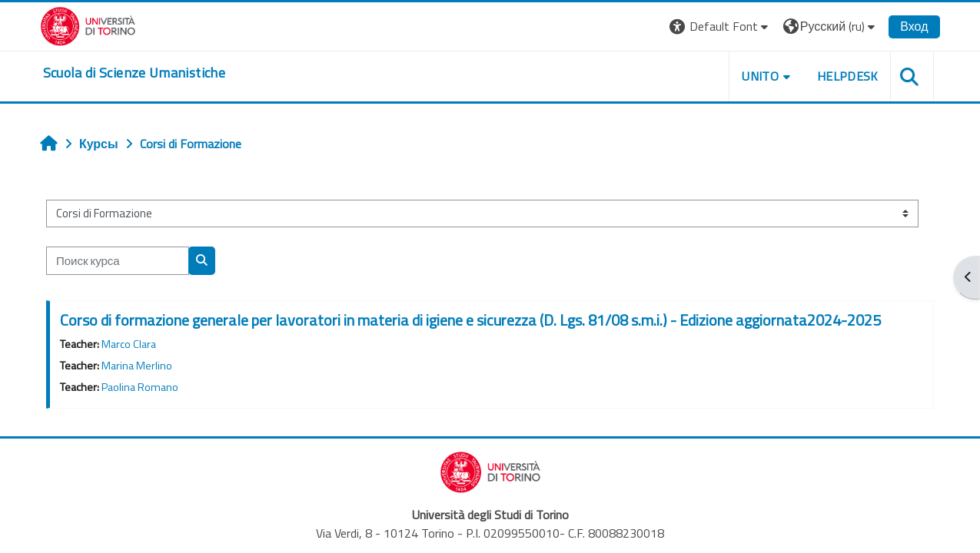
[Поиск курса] (118, 261)
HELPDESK (847, 76)
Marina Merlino (138, 366)
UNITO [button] (759, 76)
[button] (720, 26)
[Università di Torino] (89, 25)
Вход (913, 26)
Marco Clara (130, 344)
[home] (135, 73)
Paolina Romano (141, 387)
